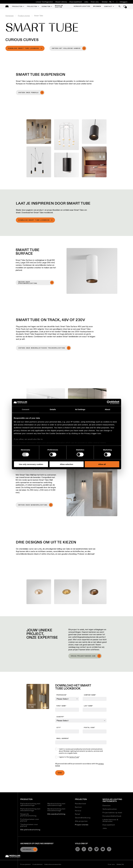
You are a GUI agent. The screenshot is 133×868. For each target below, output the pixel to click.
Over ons (95, 2)
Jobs (86, 2)
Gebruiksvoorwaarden (53, 864)
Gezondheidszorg (83, 818)
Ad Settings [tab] (80, 409)
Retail (78, 814)
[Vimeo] (96, 849)
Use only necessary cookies (31, 464)
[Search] (120, 6)
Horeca (78, 811)
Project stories (82, 825)
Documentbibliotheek (112, 816)
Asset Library (61, 2)
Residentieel (81, 804)
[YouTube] (103, 849)
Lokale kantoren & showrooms (110, 820)
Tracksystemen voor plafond (29, 825)
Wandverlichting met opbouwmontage (56, 804)
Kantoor (78, 807)
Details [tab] (53, 409)
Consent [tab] (26, 409)
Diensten (107, 806)
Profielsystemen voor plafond (30, 820)
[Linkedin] (90, 849)
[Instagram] (78, 849)
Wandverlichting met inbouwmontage (56, 810)
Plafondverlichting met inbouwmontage (30, 810)
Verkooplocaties (110, 809)
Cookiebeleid (37, 864)
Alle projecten (81, 821)
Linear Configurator (44, 2)
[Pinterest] (109, 849)
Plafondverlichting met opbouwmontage (30, 804)
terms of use (74, 757)
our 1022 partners (29, 422)
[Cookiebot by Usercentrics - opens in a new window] (109, 402)
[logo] (7, 6)
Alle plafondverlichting (30, 830)
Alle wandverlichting (56, 814)
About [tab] (108, 409)
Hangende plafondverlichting (28, 815)
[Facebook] (84, 849)
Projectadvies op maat (112, 813)
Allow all (102, 464)
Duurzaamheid (76, 2)
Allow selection (66, 464)
